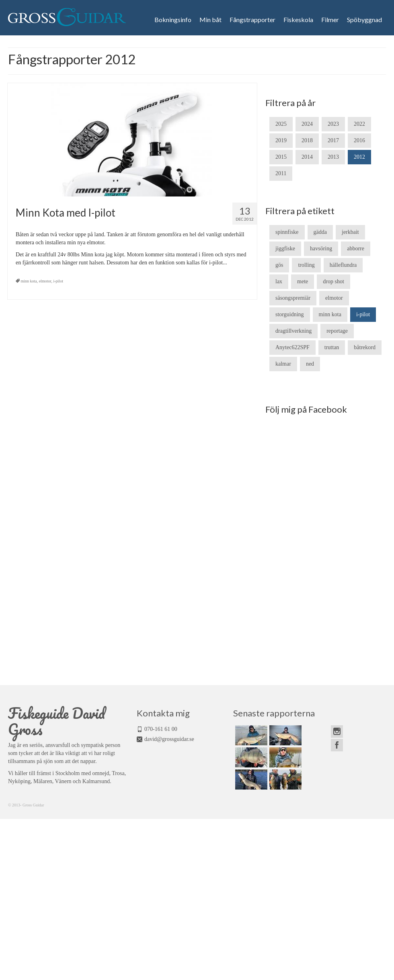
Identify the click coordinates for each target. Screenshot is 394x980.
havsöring (321, 249)
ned (310, 364)
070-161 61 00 (161, 729)
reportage (337, 331)
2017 (333, 140)
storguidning (290, 314)
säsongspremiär (293, 298)
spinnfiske (287, 232)
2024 (307, 124)
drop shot (333, 281)
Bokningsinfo (173, 20)
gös (279, 265)
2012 (359, 157)
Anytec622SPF (292, 347)
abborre (356, 249)
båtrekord (365, 347)
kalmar (283, 364)
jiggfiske (285, 249)
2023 (333, 124)
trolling (306, 265)
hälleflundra (343, 265)
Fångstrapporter (252, 20)
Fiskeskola (298, 20)
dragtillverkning (293, 331)
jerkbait (350, 232)
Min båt (210, 20)
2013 (333, 157)
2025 (281, 124)
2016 (359, 140)
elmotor (45, 281)
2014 (307, 157)
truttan (332, 347)
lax (279, 281)
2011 (281, 173)
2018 (307, 140)
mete (303, 281)
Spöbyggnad (364, 20)
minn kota (29, 281)
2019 (281, 140)
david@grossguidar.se (169, 739)
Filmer (330, 20)
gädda (320, 232)
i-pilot (58, 281)
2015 (281, 157)
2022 (359, 124)
